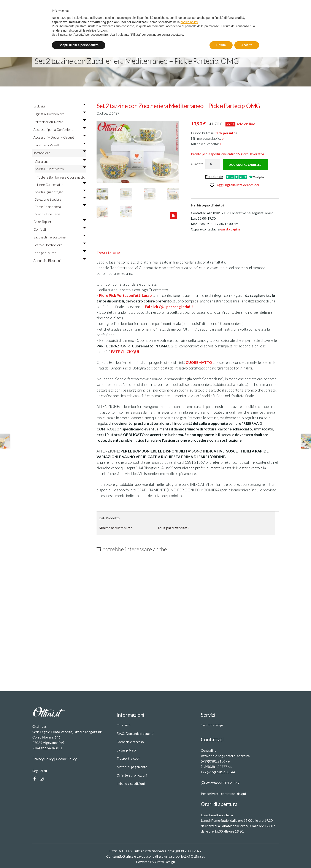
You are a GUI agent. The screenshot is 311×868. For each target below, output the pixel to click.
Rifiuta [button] (221, 856)
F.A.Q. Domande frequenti (135, 733)
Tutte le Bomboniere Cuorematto (61, 177)
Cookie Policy (66, 758)
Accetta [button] (247, 856)
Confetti (60, 229)
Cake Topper (60, 222)
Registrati (268, 5)
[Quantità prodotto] (213, 164)
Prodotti (108, 24)
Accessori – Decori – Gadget (60, 137)
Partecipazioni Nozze (60, 122)
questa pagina (230, 229)
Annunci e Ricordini (60, 261)
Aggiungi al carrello (245, 164)
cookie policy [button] (189, 833)
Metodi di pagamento (132, 766)
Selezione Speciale (60, 199)
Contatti (158, 24)
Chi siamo (124, 725)
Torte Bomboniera (60, 207)
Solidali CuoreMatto (60, 169)
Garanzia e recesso (130, 741)
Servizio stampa (134, 24)
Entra (246, 5)
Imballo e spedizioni (131, 783)
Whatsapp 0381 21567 (220, 782)
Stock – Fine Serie (48, 214)
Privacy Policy (43, 758)
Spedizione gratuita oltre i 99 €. (157, 5)
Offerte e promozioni (132, 775)
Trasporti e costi (129, 758)
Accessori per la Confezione (60, 129)
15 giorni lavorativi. (228, 154)
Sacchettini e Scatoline (60, 237)
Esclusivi (60, 106)
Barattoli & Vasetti (60, 145)
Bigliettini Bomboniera (60, 114)
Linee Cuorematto (61, 185)
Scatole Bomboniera (60, 245)
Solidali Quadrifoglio (60, 192)
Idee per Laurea (60, 253)
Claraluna (60, 161)
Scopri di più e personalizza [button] (79, 856)
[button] (173, 216)
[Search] (231, 24)
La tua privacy (127, 750)
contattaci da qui (233, 793)
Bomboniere (59, 153)
